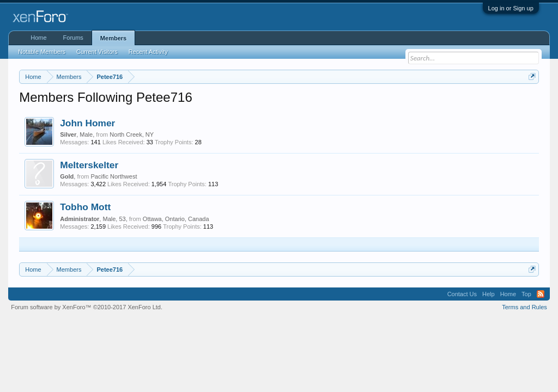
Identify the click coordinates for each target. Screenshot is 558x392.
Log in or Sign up (511, 8)
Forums (73, 38)
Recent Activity (148, 52)
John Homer (87, 123)
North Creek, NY (132, 134)
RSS (541, 294)
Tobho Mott (85, 207)
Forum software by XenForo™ (87, 307)
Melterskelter (89, 165)
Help (489, 294)
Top (526, 294)
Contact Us (462, 294)
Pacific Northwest (114, 176)
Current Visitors (97, 52)
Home (38, 38)
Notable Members (42, 52)
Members (113, 38)
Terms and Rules (524, 307)
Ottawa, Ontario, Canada (176, 219)
